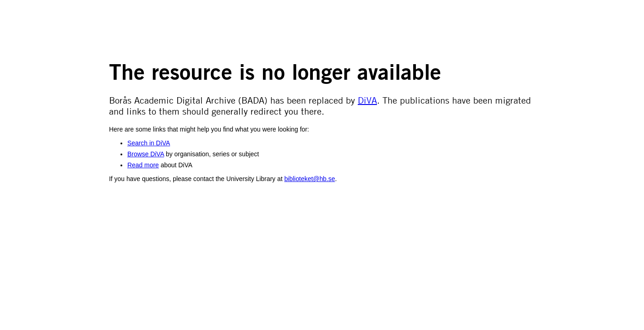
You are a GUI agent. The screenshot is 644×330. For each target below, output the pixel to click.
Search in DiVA (149, 143)
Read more (143, 165)
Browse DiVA (146, 154)
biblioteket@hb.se (310, 179)
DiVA (367, 100)
